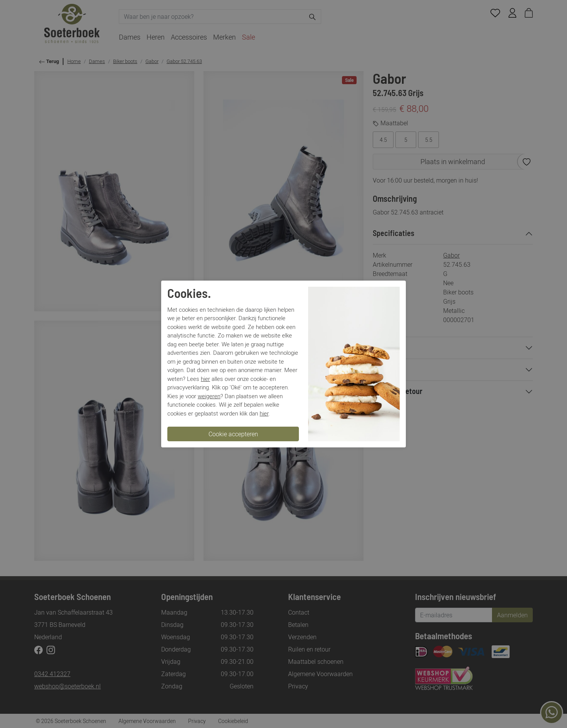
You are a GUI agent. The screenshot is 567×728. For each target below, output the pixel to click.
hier (205, 379)
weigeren (209, 396)
